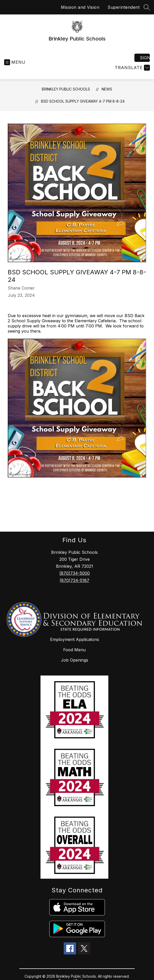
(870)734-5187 (74, 580)
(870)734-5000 (75, 573)
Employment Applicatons (75, 639)
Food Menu (74, 650)
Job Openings (75, 660)
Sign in (145, 58)
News (107, 89)
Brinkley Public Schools (66, 89)
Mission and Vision (80, 7)
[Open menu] (15, 62)
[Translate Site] (132, 68)
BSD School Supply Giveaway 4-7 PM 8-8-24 (83, 101)
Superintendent (124, 7)
